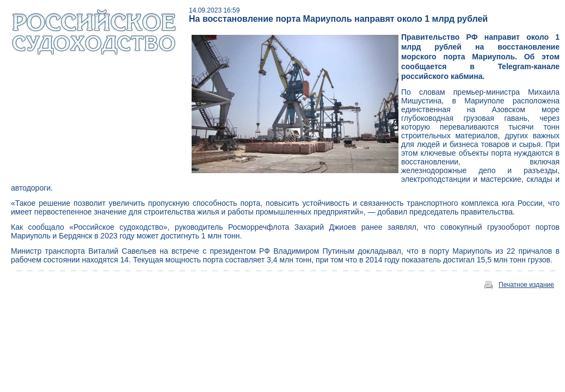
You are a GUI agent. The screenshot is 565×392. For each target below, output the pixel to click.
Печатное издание (526, 285)
